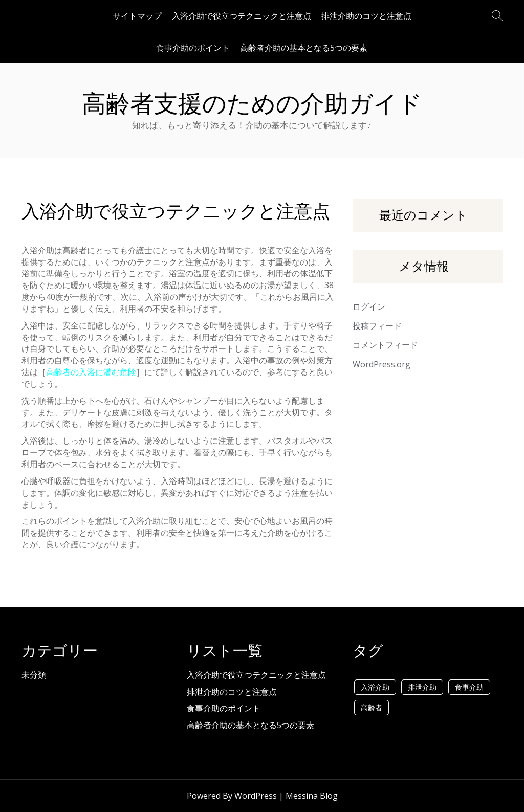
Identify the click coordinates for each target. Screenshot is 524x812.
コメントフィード (385, 345)
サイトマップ (137, 16)
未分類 (34, 675)
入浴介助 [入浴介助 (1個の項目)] (375, 687)
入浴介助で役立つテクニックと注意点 (242, 16)
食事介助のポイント (193, 48)
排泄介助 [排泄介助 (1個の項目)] (422, 687)
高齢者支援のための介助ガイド (252, 103)
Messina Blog (312, 796)
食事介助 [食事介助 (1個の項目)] (469, 687)
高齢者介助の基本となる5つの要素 (304, 48)
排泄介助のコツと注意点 (366, 16)
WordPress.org (381, 364)
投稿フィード (377, 326)
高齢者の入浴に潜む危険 (91, 372)
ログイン (369, 306)
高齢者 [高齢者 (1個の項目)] (372, 707)
